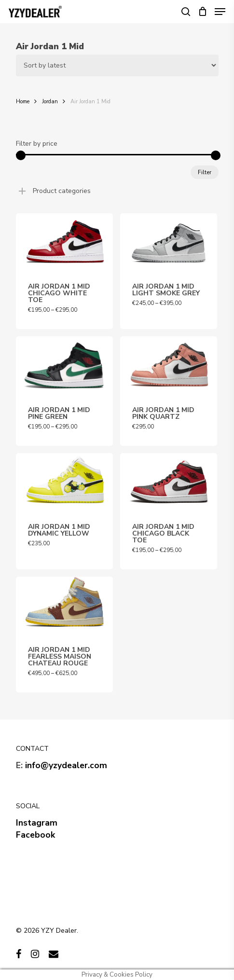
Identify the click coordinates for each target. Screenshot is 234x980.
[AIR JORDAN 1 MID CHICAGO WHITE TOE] (64, 242)
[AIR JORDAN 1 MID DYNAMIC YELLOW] (64, 482)
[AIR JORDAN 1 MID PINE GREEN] (64, 366)
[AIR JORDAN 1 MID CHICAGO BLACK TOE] (169, 482)
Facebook (35, 835)
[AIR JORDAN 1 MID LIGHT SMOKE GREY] (169, 242)
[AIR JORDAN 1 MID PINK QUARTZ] (169, 366)
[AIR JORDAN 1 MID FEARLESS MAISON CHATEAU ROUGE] (64, 606)
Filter (205, 172)
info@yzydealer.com (66, 765)
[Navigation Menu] (220, 12)
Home (23, 102)
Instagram (37, 823)
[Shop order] (117, 65)
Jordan (50, 102)
